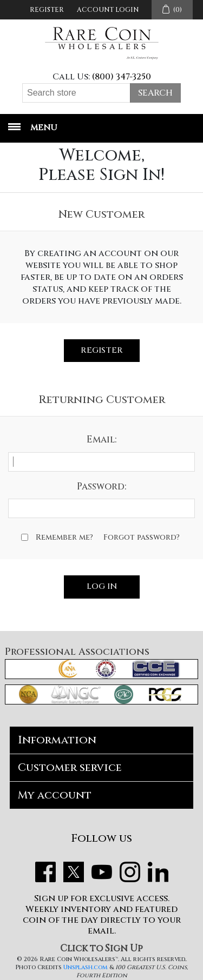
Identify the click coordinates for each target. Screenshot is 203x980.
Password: (101, 486)
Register (47, 10)
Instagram (130, 872)
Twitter (74, 872)
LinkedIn (158, 872)
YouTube (102, 872)
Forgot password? (142, 537)
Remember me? (64, 537)
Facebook (45, 872)
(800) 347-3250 (122, 77)
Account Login (108, 10)
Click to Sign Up (101, 948)
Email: (101, 439)
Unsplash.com (86, 967)
